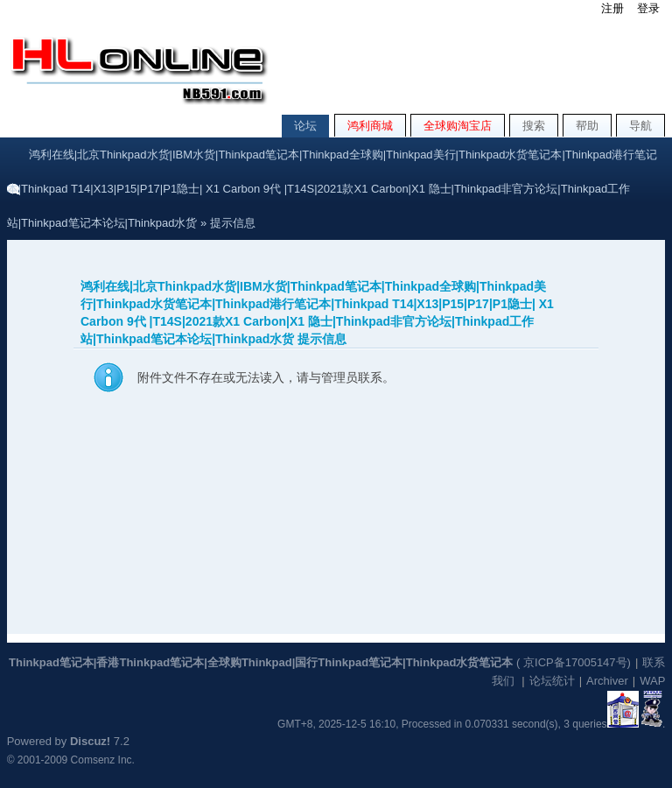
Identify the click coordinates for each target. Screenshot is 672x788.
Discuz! (90, 741)
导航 (640, 126)
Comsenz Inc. (103, 760)
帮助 (587, 126)
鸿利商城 (370, 126)
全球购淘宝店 (458, 126)
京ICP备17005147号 (575, 662)
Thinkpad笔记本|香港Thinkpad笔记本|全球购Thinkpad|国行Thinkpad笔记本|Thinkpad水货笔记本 (261, 662)
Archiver (607, 681)
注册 (612, 8)
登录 (648, 8)
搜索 (534, 126)
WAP (652, 681)
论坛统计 (552, 681)
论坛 (305, 126)
